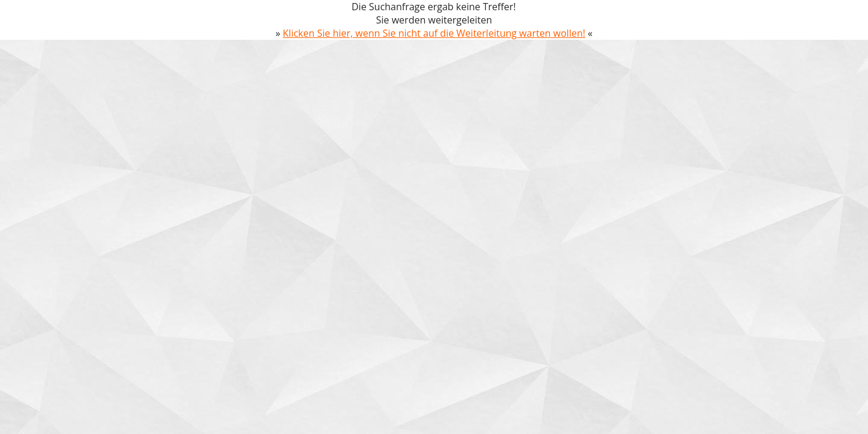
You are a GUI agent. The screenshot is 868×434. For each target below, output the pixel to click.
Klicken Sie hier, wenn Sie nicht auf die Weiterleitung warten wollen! (434, 33)
